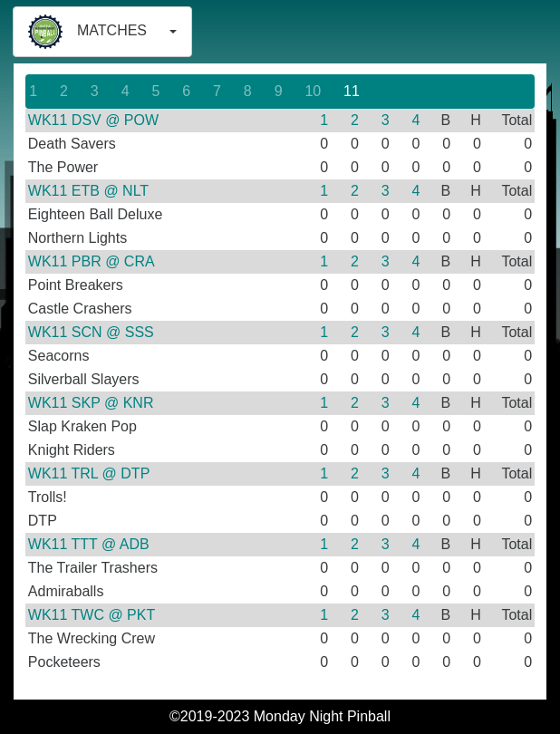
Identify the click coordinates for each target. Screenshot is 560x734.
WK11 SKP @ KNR (91, 403)
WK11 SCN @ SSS (91, 332)
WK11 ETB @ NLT (88, 191)
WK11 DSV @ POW (93, 120)
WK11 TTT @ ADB (89, 544)
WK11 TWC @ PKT (92, 615)
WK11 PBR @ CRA (92, 261)
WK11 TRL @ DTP (89, 473)
